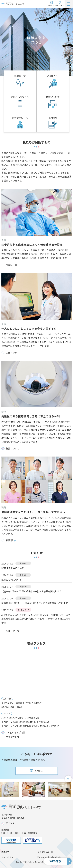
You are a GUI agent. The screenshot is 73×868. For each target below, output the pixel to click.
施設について (13, 448)
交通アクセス (60, 6)
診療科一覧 (12, 265)
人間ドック (12, 353)
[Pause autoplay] (71, 66)
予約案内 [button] (51, 6)
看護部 (11, 540)
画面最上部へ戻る (69, 780)
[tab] (71, 55)
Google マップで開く (17, 732)
